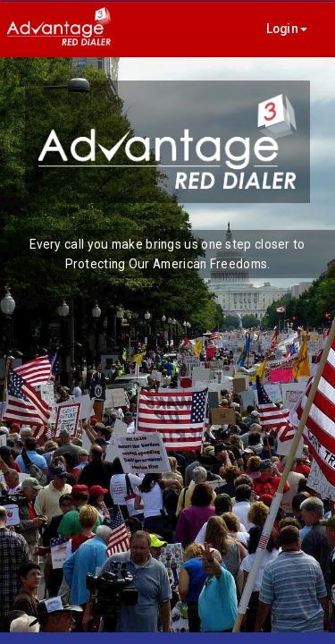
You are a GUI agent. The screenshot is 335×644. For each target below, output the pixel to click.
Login (287, 29)
